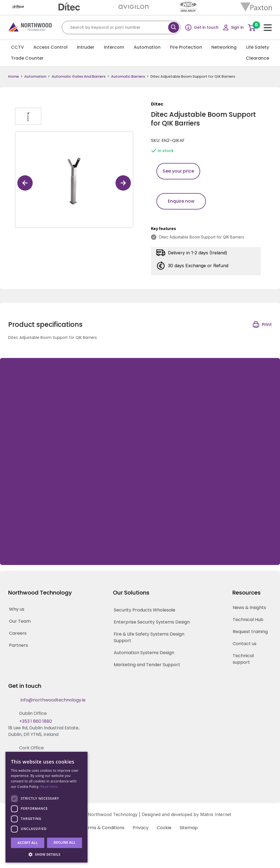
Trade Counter (27, 58)
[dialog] (46, 807)
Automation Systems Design (144, 653)
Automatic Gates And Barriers (79, 77)
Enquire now (181, 201)
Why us (17, 609)
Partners (18, 645)
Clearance (257, 58)
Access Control (50, 47)
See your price (178, 171)
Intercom (114, 47)
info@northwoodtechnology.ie (53, 700)
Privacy (141, 828)
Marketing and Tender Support (147, 665)
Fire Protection (186, 47)
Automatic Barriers (128, 77)
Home (14, 77)
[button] (46, 854)
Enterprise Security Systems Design (152, 622)
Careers (18, 633)
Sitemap (189, 828)
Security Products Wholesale (145, 610)
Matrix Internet (216, 814)
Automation (147, 47)
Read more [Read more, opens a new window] (49, 787)
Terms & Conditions (103, 828)
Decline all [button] (65, 842)
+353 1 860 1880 (36, 721)
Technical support (243, 659)
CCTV (17, 47)
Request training (250, 632)
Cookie (164, 828)
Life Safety (258, 47)
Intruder (86, 47)
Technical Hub (248, 620)
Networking (224, 47)
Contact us (245, 644)
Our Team (20, 621)
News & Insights (249, 608)
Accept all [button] (28, 843)
